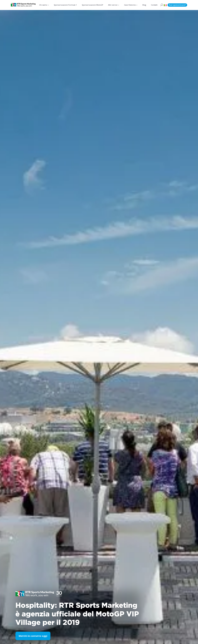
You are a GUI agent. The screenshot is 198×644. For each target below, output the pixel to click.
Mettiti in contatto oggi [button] (33, 636)
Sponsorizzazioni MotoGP (93, 5)
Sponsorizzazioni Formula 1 (65, 5)
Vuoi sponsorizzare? (177, 5)
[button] (165, 5)
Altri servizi (113, 5)
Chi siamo (43, 5)
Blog (144, 5)
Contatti (154, 5)
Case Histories (130, 5)
